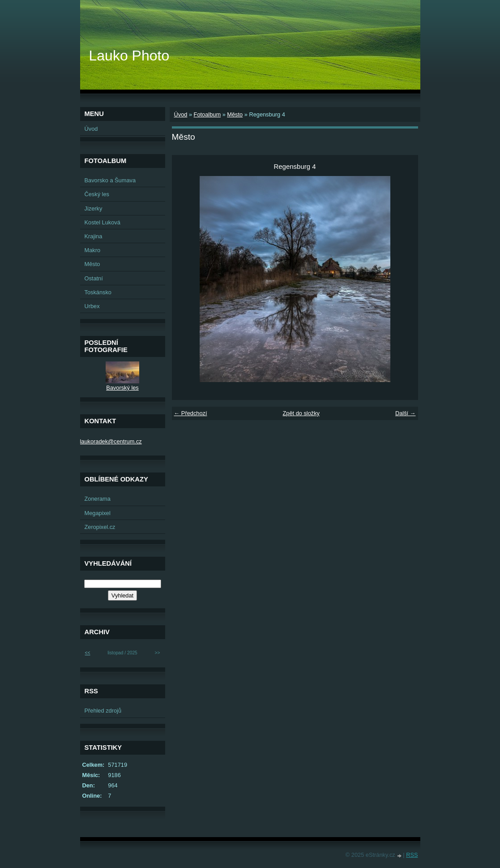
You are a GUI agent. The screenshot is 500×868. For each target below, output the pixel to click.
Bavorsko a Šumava (110, 180)
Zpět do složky (301, 413)
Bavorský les (122, 388)
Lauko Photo (129, 56)
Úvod (181, 114)
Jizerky (94, 208)
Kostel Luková (103, 222)
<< (88, 653)
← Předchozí (191, 413)
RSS (412, 855)
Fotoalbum (207, 114)
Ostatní (94, 278)
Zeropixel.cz (100, 527)
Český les (97, 194)
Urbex (92, 306)
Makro (93, 250)
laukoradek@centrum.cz (111, 441)
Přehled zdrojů (103, 711)
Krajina (94, 236)
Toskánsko (98, 292)
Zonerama (98, 499)
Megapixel (98, 513)
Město (235, 114)
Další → (406, 413)
